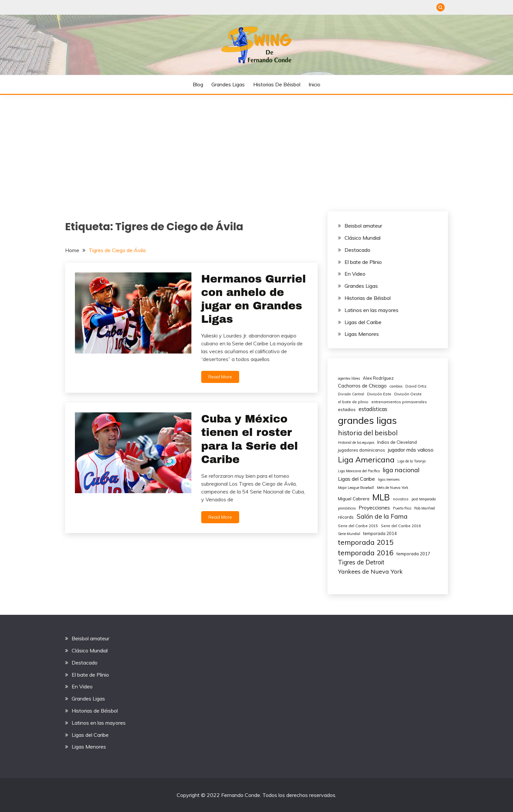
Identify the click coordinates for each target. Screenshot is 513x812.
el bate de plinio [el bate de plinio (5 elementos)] (353, 402)
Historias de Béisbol (277, 84)
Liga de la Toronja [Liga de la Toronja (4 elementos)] (412, 461)
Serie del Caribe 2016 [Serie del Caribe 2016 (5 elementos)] (401, 526)
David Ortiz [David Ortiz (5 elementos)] (416, 386)
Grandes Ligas (228, 84)
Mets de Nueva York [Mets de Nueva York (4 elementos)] (393, 488)
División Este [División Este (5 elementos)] (379, 394)
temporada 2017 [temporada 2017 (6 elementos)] (413, 554)
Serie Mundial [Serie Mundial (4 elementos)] (349, 534)
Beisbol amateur (363, 226)
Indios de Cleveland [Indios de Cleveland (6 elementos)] (397, 442)
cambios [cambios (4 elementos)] (396, 386)
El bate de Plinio (363, 262)
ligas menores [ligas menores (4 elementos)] (389, 479)
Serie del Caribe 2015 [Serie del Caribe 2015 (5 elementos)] (358, 526)
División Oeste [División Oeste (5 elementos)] (408, 394)
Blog (198, 84)
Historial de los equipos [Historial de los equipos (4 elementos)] (356, 442)
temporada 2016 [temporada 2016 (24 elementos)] (366, 553)
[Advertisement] (256, 144)
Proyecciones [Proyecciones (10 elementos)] (374, 508)
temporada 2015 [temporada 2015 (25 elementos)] (366, 542)
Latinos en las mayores (371, 310)
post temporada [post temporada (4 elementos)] (424, 499)
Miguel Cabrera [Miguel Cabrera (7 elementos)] (354, 499)
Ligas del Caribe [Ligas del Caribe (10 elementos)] (356, 479)
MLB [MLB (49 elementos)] (381, 497)
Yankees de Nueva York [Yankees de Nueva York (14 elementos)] (370, 571)
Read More (220, 377)
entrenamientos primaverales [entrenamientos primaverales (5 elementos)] (399, 402)
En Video (355, 274)
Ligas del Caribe (363, 322)
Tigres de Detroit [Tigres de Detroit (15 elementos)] (361, 562)
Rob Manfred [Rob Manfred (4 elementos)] (425, 508)
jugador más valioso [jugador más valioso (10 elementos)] (411, 450)
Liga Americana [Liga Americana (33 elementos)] (366, 459)
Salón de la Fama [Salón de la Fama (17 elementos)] (382, 516)
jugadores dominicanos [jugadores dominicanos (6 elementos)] (362, 450)
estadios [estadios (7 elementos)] (347, 409)
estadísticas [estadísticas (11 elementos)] (373, 409)
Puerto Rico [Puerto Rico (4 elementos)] (402, 508)
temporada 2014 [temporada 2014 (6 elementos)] (380, 533)
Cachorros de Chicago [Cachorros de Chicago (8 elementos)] (362, 386)
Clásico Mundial (363, 238)
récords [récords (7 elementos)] (346, 517)
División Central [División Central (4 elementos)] (351, 394)
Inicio (314, 84)
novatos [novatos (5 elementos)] (401, 499)
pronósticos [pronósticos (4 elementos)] (347, 508)
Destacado (357, 250)
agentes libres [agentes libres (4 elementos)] (349, 378)
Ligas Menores (362, 334)
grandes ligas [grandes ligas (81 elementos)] (367, 420)
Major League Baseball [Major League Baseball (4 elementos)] (356, 488)
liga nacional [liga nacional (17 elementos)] (401, 470)
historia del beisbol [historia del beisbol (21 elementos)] (368, 433)
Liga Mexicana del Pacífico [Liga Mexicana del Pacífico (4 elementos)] (359, 471)
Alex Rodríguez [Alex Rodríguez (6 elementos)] (378, 378)
